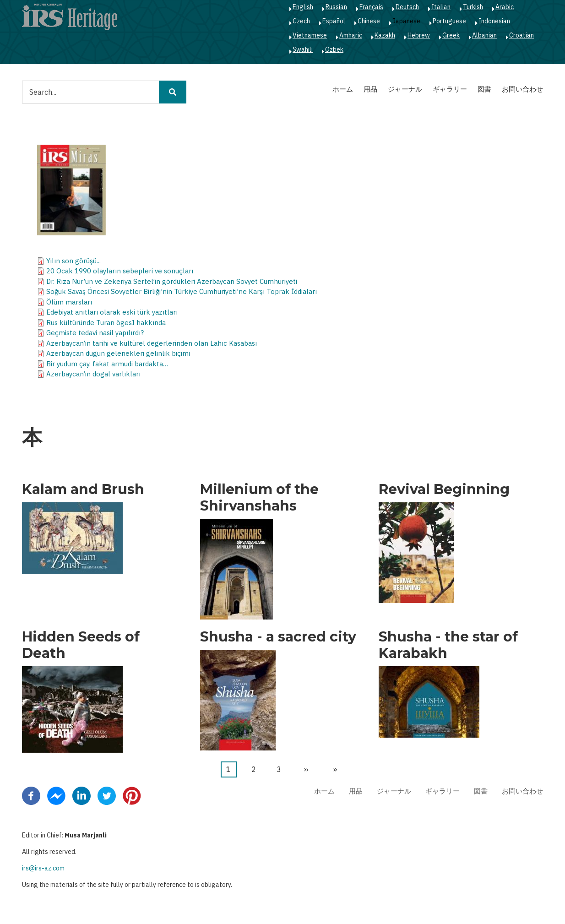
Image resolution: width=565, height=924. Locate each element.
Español (334, 21)
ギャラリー (450, 89)
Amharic (351, 35)
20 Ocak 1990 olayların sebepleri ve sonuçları (120, 271)
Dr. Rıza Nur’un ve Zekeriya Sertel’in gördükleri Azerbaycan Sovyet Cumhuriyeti (172, 281)
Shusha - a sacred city (278, 637)
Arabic (505, 7)
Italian (441, 7)
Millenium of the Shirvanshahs (259, 498)
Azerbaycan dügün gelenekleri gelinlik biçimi (118, 353)
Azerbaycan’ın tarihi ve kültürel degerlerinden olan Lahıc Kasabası (152, 343)
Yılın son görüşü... (73, 261)
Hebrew (419, 35)
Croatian (522, 35)
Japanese (406, 21)
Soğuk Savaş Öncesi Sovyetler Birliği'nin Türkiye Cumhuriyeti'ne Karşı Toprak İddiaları (182, 291)
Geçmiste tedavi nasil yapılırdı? (95, 333)
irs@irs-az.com (43, 868)
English (303, 7)
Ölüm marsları (69, 302)
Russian (336, 7)
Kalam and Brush (83, 489)
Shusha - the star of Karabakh (448, 645)
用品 (370, 89)
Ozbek (334, 49)
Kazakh (385, 35)
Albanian (484, 35)
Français (371, 7)
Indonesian (494, 21)
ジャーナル (405, 89)
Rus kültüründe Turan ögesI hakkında (106, 323)
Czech (301, 21)
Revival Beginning (444, 489)
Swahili (303, 49)
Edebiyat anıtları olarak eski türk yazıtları (112, 312)
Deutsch (407, 7)
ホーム (343, 89)
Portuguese (449, 21)
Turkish (473, 7)
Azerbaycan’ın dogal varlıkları (93, 374)
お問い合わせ (522, 89)
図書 (484, 89)
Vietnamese (310, 35)
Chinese (369, 21)
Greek (451, 35)
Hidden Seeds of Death (81, 645)
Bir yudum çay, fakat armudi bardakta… (107, 364)
